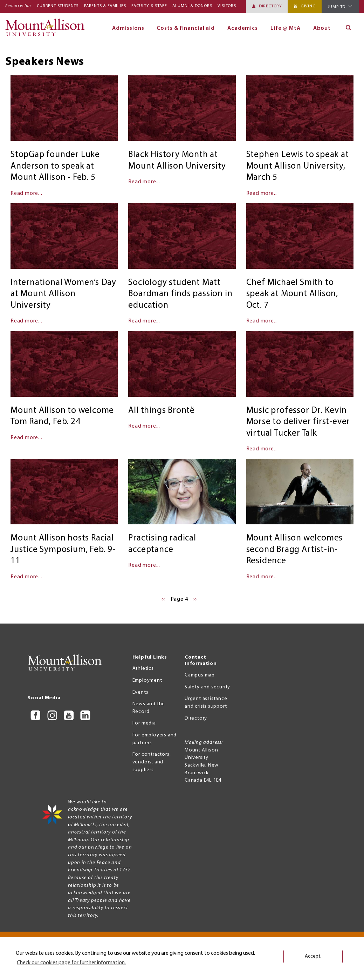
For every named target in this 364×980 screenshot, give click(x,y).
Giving (308, 6)
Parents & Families (105, 6)
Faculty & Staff (149, 6)
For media (144, 723)
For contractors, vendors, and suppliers (152, 762)
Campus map (200, 675)
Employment (147, 680)
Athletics (143, 669)
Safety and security (207, 687)
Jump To (337, 7)
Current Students (58, 6)
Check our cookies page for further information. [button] (71, 963)
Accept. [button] (313, 956)
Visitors (227, 6)
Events (140, 692)
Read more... (26, 193)
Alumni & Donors (192, 6)
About (322, 28)
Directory (270, 6)
